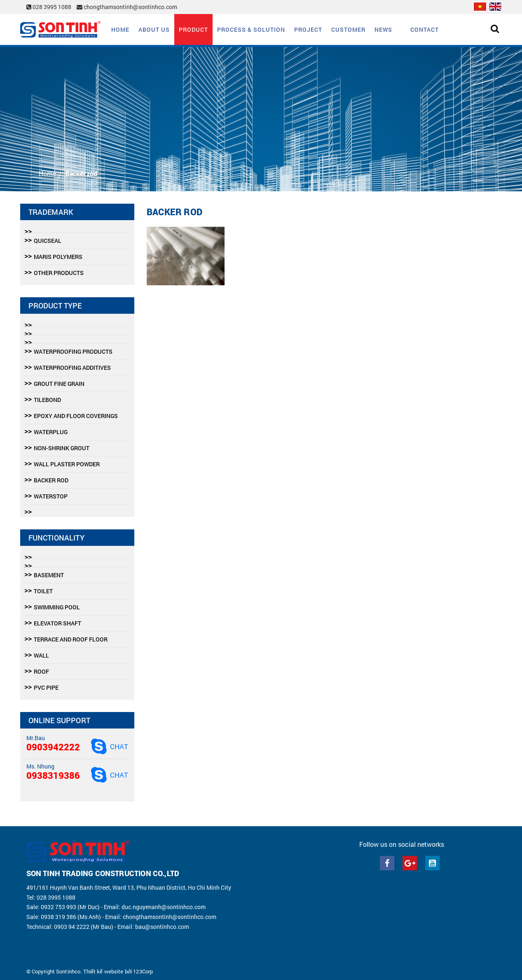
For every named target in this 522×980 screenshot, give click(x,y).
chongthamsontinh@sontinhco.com (127, 7)
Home (120, 29)
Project (308, 29)
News (383, 29)
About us (154, 29)
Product (193, 29)
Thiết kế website (103, 971)
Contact (425, 29)
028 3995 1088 (49, 7)
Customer (348, 29)
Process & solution (251, 29)
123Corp (143, 971)
